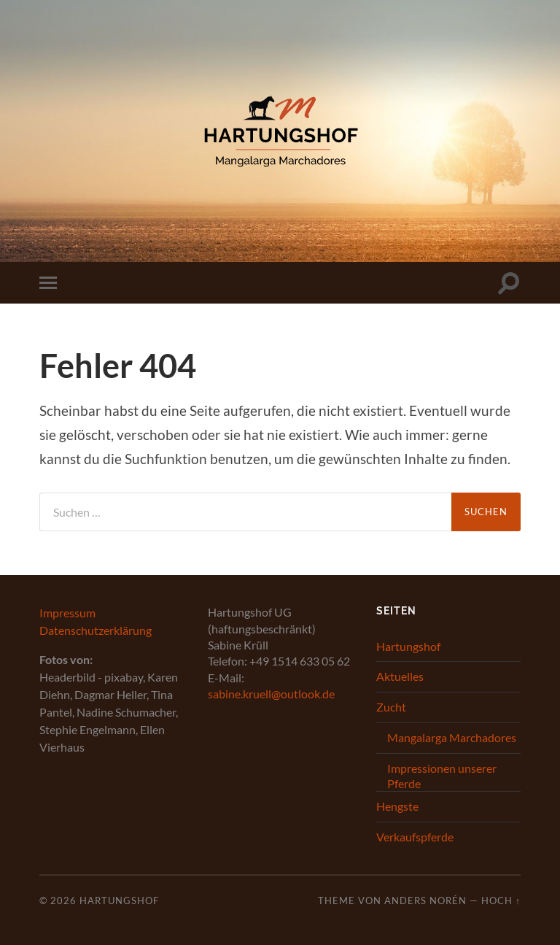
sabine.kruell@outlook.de (271, 694)
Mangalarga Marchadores (452, 737)
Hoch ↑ (501, 900)
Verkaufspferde (415, 837)
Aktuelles (400, 676)
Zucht (391, 707)
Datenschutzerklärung (96, 630)
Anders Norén (425, 900)
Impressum (67, 613)
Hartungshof (408, 646)
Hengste (397, 806)
